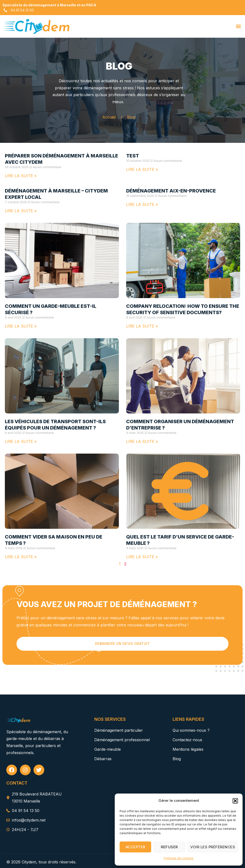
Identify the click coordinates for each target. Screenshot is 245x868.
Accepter (136, 847)
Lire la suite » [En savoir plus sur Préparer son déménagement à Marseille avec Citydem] (21, 176)
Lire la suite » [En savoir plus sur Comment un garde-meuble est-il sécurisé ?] (21, 326)
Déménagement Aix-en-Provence (171, 191)
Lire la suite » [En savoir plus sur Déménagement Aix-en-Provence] (142, 204)
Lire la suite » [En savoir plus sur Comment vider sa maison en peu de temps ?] (21, 557)
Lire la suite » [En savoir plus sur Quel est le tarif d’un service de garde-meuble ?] (142, 557)
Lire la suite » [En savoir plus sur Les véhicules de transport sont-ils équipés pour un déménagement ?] (21, 441)
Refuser (169, 847)
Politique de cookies (179, 858)
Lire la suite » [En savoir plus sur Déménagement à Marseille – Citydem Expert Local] (21, 211)
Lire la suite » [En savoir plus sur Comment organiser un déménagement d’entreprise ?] (142, 441)
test (133, 156)
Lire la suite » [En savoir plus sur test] (142, 169)
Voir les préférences (213, 847)
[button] (235, 801)
